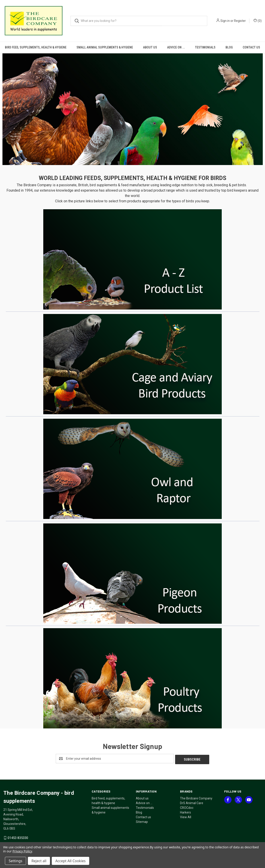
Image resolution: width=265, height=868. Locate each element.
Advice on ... (176, 47)
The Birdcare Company (196, 797)
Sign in (225, 21)
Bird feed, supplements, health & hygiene (36, 47)
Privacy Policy (22, 851)
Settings (16, 861)
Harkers (185, 812)
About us (150, 47)
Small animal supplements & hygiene (105, 47)
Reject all (39, 861)
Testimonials (205, 47)
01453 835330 (18, 837)
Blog (229, 47)
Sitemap (142, 821)
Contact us (143, 816)
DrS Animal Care (192, 802)
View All (186, 816)
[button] (133, 109)
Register (240, 21)
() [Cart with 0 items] (258, 21)
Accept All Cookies (70, 861)
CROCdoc (187, 807)
